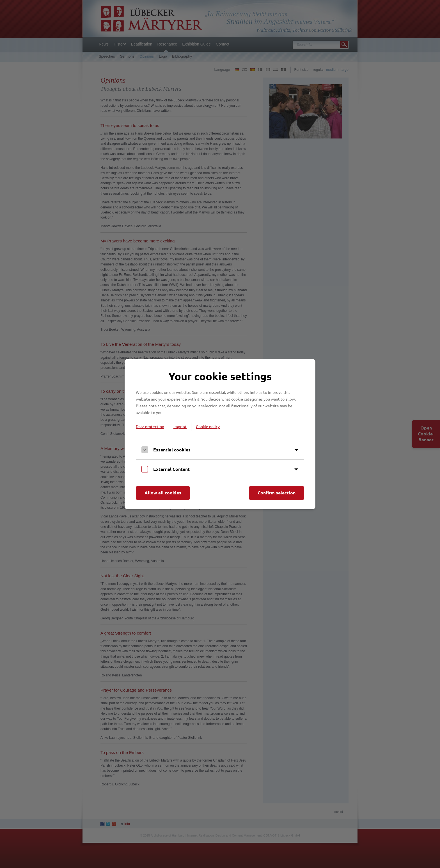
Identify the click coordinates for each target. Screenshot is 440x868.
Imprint (180, 426)
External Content (171, 469)
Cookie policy (208, 426)
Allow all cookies (163, 493)
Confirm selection (277, 493)
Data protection (150, 426)
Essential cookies (172, 450)
